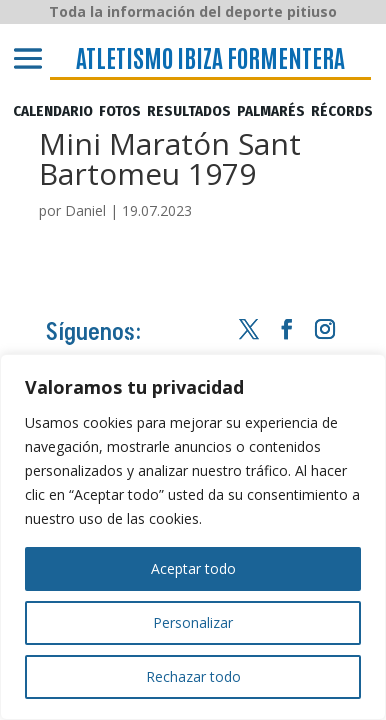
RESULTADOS (189, 112)
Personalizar (193, 622)
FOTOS (120, 112)
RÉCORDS (342, 112)
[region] (193, 537)
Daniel (85, 210)
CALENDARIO (53, 112)
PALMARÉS (271, 112)
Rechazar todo (193, 676)
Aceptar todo (193, 568)
